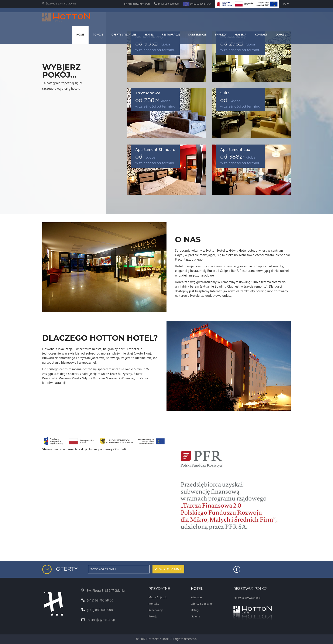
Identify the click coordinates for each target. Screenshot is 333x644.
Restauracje (171, 35)
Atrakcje (196, 598)
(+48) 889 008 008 (166, 4)
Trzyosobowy (148, 93)
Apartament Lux (235, 150)
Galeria (241, 35)
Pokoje (98, 35)
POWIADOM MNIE (168, 569)
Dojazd (281, 35)
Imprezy (221, 35)
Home (80, 35)
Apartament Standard (155, 150)
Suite (225, 93)
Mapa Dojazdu (158, 598)
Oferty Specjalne (124, 35)
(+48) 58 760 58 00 (97, 601)
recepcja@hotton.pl (137, 4)
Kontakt (261, 35)
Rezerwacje (156, 610)
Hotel (149, 35)
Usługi (195, 610)
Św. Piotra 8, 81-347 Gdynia (103, 591)
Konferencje (198, 35)
